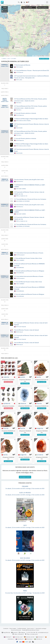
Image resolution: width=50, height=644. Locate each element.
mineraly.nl (19, 639)
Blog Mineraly (6, 632)
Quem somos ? (31, 628)
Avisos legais (13, 628)
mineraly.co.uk (18, 637)
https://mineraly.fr (19, 634)
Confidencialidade (22, 628)
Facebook (14, 632)
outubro (14, 59)
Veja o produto (8, 382)
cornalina (39, 455)
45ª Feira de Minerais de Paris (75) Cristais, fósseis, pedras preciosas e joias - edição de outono (31, 101)
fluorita (38, 403)
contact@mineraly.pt (43, 632)
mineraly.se (38, 639)
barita (38, 377)
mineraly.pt (29, 639)
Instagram (22, 632)
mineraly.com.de (29, 637)
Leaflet (34, 56)
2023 (9, 59)
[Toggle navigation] (47, 2)
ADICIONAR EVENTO (25, 477)
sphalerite (6, 403)
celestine (22, 403)
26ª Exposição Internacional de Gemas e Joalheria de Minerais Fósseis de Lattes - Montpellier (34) (32, 78)
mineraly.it (40, 637)
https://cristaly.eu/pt (32, 634)
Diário (4, 59)
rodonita (5, 377)
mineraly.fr (8, 637)
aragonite (39, 428)
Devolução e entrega (41, 628)
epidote (22, 377)
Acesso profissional (16, 630)
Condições (6, 628)
